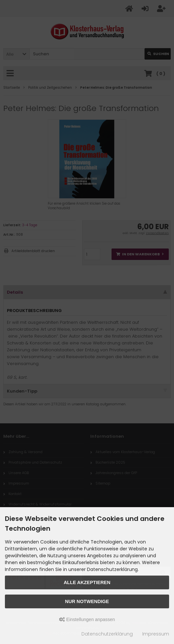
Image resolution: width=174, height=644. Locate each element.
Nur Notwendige (87, 601)
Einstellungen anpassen (87, 619)
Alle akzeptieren (87, 582)
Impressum (156, 634)
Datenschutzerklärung (107, 634)
